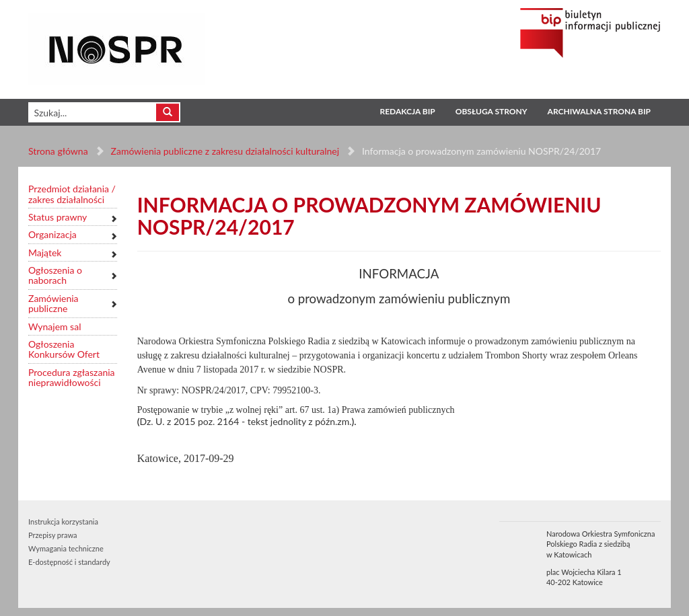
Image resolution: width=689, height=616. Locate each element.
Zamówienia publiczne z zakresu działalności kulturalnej (225, 151)
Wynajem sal (55, 326)
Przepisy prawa (52, 535)
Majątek (45, 253)
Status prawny (58, 217)
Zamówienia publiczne (53, 304)
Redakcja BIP (407, 111)
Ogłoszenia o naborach (55, 275)
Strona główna (58, 151)
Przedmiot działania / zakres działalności (72, 194)
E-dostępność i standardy (69, 562)
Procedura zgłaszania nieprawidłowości (72, 378)
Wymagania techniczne (66, 548)
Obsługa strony (492, 111)
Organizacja (52, 234)
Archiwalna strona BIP (599, 111)
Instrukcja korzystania (63, 522)
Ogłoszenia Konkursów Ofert (64, 349)
